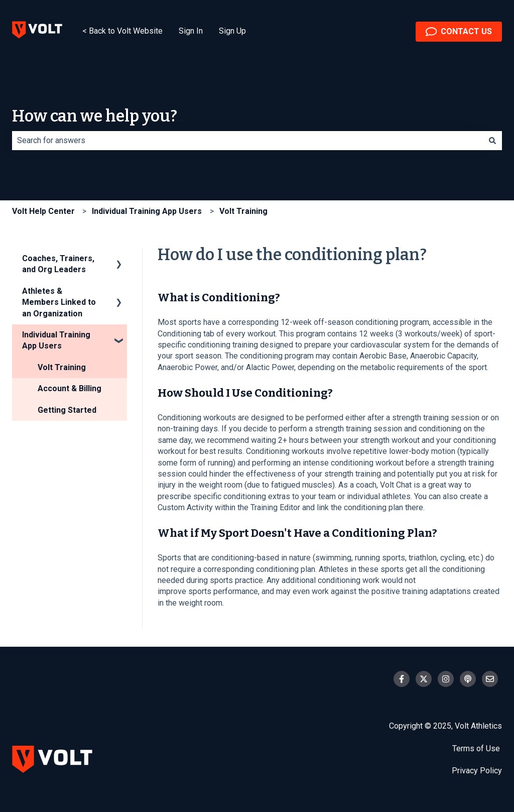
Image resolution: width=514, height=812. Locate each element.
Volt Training (243, 211)
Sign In (191, 31)
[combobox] (247, 141)
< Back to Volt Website (122, 31)
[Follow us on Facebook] (402, 679)
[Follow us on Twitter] (424, 679)
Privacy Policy (477, 771)
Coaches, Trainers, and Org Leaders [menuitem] (58, 264)
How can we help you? (95, 116)
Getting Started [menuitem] (67, 410)
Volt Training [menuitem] (62, 367)
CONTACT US (459, 32)
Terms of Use (477, 748)
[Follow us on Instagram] (446, 679)
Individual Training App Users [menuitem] (56, 340)
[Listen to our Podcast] (468, 679)
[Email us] (490, 679)
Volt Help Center (43, 211)
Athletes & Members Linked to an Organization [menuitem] (59, 302)
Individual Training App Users (147, 211)
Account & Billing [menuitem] (70, 388)
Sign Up (232, 31)
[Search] (492, 141)
